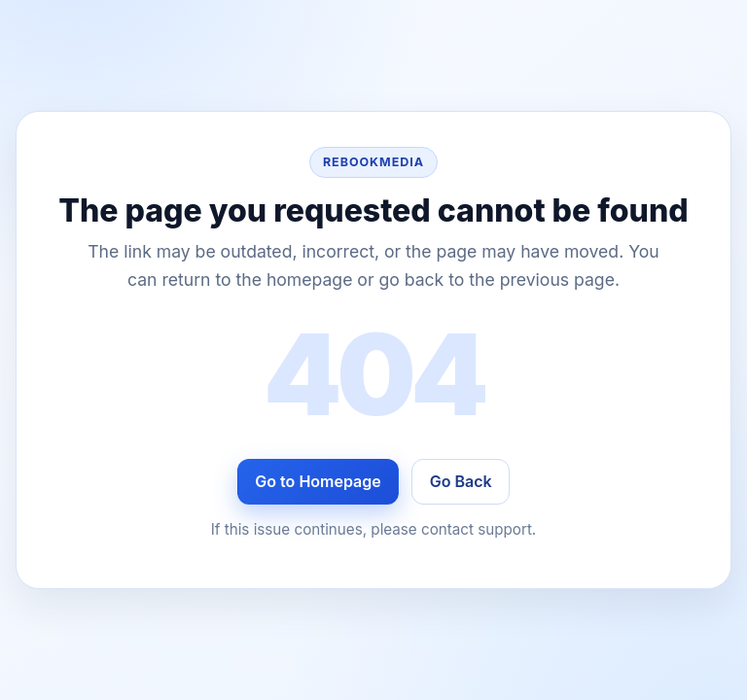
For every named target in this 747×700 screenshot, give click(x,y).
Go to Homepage (318, 481)
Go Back (461, 481)
